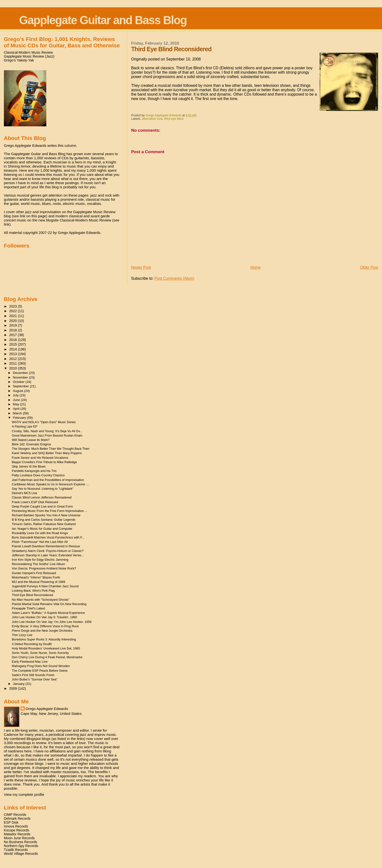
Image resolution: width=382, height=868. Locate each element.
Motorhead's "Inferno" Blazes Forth (36, 577)
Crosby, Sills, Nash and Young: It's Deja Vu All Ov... (47, 431)
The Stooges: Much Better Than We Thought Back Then (51, 449)
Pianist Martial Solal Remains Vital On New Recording (49, 604)
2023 (14, 306)
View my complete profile (24, 794)
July (16, 395)
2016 (14, 340)
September (21, 386)
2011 (14, 363)
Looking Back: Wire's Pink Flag (33, 591)
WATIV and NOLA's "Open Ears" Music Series (44, 422)
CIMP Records (15, 815)
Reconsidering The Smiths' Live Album (38, 564)
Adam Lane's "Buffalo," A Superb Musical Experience (48, 613)
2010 (14, 368)
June (17, 400)
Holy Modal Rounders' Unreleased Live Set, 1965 (46, 648)
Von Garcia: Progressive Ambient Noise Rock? (44, 568)
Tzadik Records (16, 850)
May (16, 404)
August (19, 391)
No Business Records (20, 842)
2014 (14, 349)
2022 (14, 311)
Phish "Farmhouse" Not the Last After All (40, 542)
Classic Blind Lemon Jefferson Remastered (42, 497)
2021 (14, 316)
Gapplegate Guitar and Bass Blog (103, 20)
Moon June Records (19, 838)
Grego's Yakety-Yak (19, 60)
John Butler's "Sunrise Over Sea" (35, 679)
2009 (14, 688)
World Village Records (21, 854)
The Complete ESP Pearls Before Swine (40, 671)
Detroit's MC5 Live (25, 493)
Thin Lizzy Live (22, 635)
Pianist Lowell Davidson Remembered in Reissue (46, 546)
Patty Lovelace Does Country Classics (38, 475)
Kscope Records (17, 830)
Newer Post (141, 267)
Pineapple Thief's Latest (29, 608)
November (21, 377)
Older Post (369, 267)
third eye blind (174, 119)
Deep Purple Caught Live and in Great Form (42, 506)
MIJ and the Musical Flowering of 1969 (39, 582)
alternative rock (152, 119)
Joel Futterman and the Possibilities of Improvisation (48, 480)
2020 (14, 321)
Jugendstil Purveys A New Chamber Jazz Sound (45, 586)
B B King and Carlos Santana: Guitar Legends (44, 520)
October (19, 382)
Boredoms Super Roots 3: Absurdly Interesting (44, 639)
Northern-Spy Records (21, 846)
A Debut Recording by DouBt (32, 644)
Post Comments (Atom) (174, 278)
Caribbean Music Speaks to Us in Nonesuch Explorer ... (50, 484)
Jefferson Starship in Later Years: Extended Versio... (48, 555)
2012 (14, 359)
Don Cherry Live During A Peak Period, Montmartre (47, 657)
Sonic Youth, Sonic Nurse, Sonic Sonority (40, 653)
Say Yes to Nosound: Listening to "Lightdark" (43, 489)
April (17, 409)
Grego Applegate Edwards (47, 709)
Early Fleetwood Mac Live (30, 662)
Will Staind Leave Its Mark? (31, 440)
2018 (14, 330)
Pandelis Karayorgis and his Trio (34, 471)
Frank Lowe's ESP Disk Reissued (35, 502)
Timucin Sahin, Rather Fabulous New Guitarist (44, 524)
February (20, 418)
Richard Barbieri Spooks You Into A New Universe (46, 515)
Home (256, 267)
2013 (14, 354)
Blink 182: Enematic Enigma (31, 444)
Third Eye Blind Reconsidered (33, 595)
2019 (14, 325)
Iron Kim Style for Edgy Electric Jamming (40, 560)
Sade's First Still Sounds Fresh (33, 675)
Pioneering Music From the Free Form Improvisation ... (50, 511)
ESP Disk (11, 822)
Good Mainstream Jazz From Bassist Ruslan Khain (47, 435)
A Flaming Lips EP (25, 426)
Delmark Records (17, 818)
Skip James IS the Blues (29, 466)
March (18, 413)
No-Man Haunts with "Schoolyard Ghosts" (41, 600)
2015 (14, 344)
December (21, 373)
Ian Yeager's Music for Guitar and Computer (42, 529)
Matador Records (17, 834)
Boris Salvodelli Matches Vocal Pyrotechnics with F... (48, 537)
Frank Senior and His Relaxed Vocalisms (40, 458)
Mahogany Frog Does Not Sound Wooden (41, 666)
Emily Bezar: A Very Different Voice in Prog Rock (45, 626)
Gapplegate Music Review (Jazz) (29, 56)
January (19, 684)
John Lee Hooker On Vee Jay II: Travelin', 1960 (45, 617)
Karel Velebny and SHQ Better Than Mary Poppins (47, 453)
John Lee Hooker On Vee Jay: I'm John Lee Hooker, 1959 (52, 622)
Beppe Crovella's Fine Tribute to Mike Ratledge (44, 462)
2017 (14, 335)
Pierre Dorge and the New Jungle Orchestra (42, 631)
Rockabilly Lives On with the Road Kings (40, 533)
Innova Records (16, 826)
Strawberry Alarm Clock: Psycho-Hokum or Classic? (48, 551)
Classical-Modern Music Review (28, 52)
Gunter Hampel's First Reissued (34, 573)
